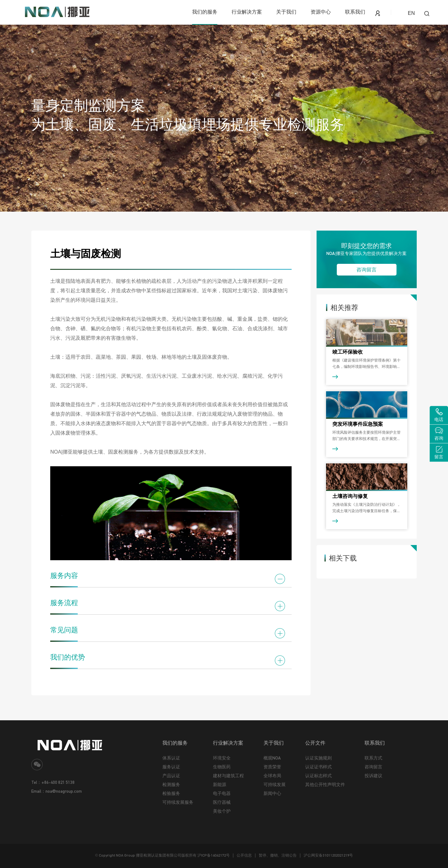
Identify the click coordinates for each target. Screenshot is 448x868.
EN (411, 13)
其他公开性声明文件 (325, 784)
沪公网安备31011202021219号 (328, 855)
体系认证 (171, 758)
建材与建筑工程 (228, 776)
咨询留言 (366, 270)
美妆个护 (222, 811)
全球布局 (272, 776)
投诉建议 (373, 776)
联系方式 (373, 758)
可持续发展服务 (178, 802)
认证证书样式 (318, 767)
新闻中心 (272, 793)
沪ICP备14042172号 (214, 855)
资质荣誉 (272, 767)
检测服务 (171, 784)
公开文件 (315, 743)
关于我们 (286, 12)
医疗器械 (222, 802)
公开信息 (244, 855)
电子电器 (222, 793)
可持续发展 (275, 784)
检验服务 (171, 793)
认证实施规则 (318, 758)
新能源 (220, 784)
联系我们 (355, 12)
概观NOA (272, 758)
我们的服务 (205, 12)
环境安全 (222, 758)
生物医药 (222, 767)
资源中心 (321, 12)
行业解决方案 (247, 12)
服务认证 (171, 767)
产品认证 (171, 776)
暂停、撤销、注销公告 (278, 855)
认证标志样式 (318, 776)
